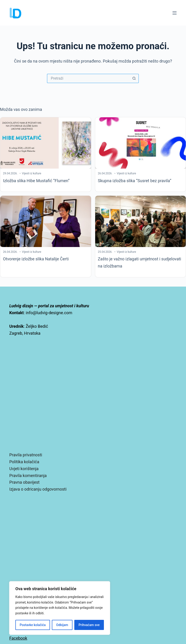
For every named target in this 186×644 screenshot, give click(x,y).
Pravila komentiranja (28, 476)
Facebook (18, 638)
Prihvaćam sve (89, 625)
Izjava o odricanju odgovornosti (38, 489)
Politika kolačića (24, 462)
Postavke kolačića (33, 625)
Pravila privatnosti (26, 455)
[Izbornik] (175, 13)
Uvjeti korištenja (24, 469)
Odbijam (62, 625)
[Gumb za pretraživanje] (134, 78)
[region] (60, 608)
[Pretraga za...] (88, 78)
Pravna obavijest (25, 482)
